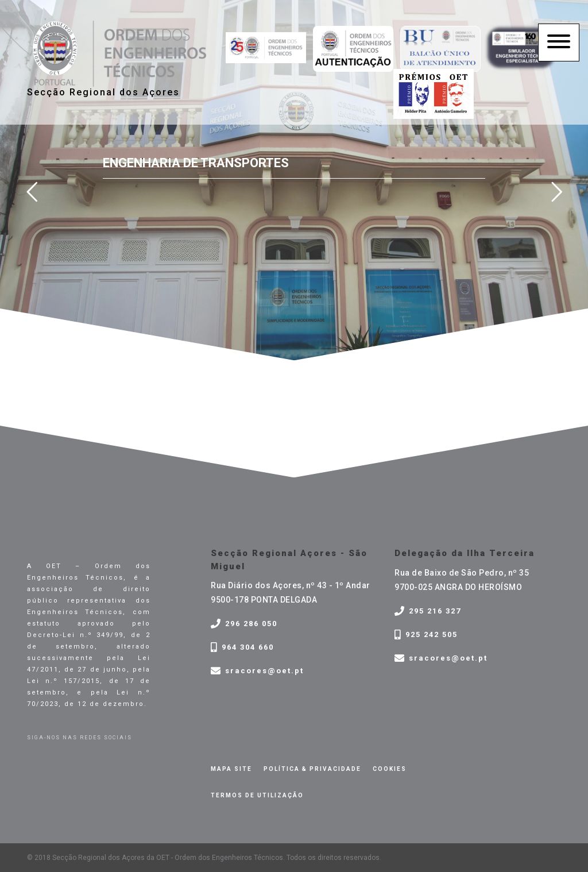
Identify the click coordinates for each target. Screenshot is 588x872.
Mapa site (231, 769)
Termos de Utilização (257, 795)
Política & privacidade (312, 769)
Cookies (390, 769)
